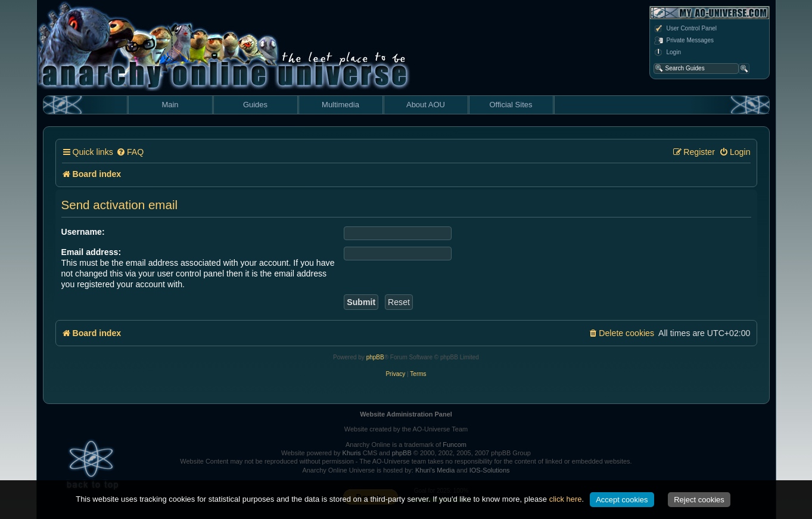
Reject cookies (699, 500)
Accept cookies (622, 500)
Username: (83, 232)
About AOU (426, 105)
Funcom (455, 445)
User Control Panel (685, 29)
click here (566, 499)
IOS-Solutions (490, 470)
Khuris (352, 453)
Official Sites (511, 105)
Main (170, 105)
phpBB (375, 357)
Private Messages (684, 41)
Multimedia (340, 105)
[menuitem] (130, 152)
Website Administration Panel (406, 414)
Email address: (91, 252)
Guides (255, 105)
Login (667, 52)
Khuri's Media (435, 470)
